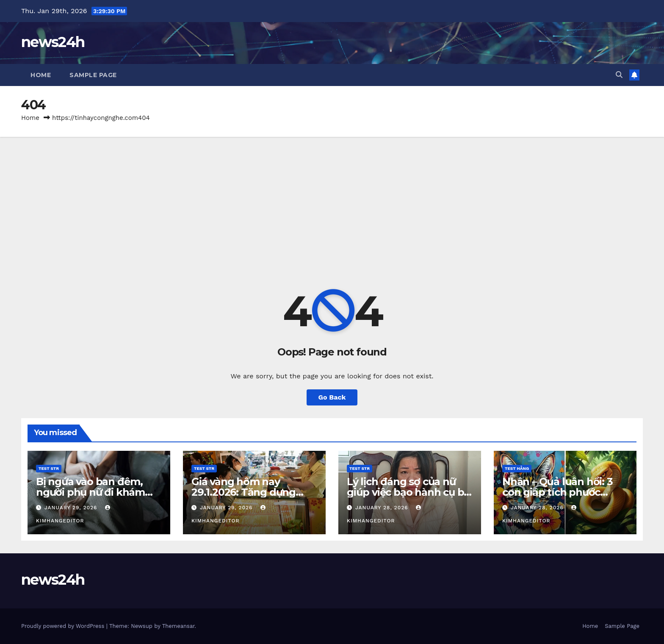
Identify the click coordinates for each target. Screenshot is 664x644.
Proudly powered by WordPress (64, 626)
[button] (619, 75)
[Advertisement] (332, 200)
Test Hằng (517, 468)
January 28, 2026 (383, 508)
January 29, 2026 (72, 508)
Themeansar (178, 626)
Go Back (332, 397)
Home (41, 75)
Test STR (49, 468)
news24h (53, 42)
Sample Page (93, 75)
